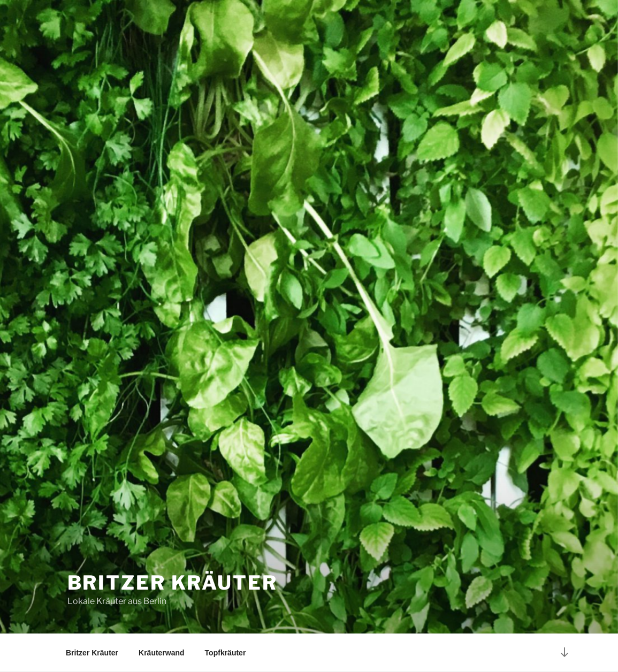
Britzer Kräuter (173, 583)
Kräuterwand (162, 653)
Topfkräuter (226, 653)
